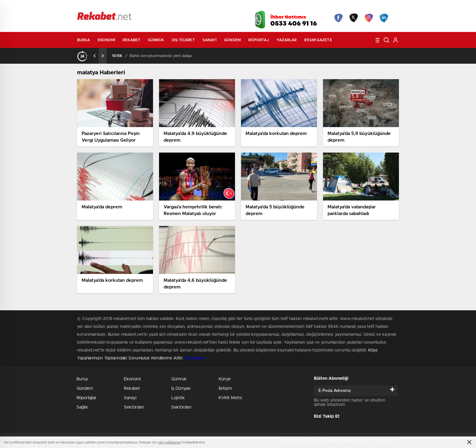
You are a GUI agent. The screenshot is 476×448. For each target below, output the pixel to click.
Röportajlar (87, 398)
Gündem (232, 40)
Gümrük (156, 40)
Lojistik (178, 398)
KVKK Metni (230, 398)
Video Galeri (203, 7)
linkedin (384, 18)
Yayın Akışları (342, 7)
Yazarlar (287, 40)
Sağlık (82, 407)
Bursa (84, 40)
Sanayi (210, 40)
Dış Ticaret (183, 40)
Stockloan (195, 358)
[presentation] (95, 56)
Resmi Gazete (318, 40)
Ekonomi (107, 40)
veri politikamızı (169, 442)
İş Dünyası (181, 389)
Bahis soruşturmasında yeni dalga (161, 56)
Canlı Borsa (306, 7)
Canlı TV (236, 7)
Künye (225, 379)
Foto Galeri (169, 7)
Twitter (353, 18)
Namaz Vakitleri (379, 7)
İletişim (225, 389)
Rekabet (131, 40)
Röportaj (259, 40)
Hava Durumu (271, 7)
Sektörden (134, 407)
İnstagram (369, 18)
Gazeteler (134, 7)
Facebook (338, 18)
